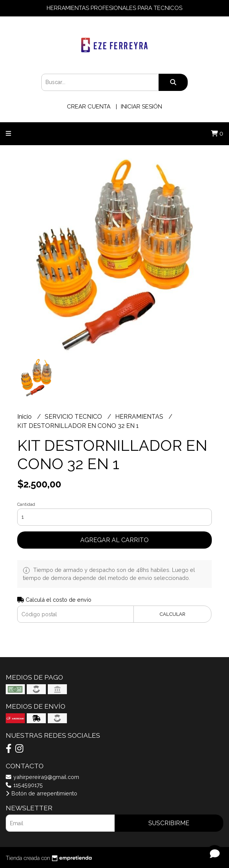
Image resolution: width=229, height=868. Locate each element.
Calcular (172, 614)
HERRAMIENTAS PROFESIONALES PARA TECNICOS (115, 8)
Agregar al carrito (115, 540)
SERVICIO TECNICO (74, 417)
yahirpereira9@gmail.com (42, 777)
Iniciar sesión (141, 107)
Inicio (25, 417)
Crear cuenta (89, 107)
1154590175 (24, 785)
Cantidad (26, 504)
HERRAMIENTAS (140, 417)
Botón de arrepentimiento (41, 793)
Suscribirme (169, 823)
